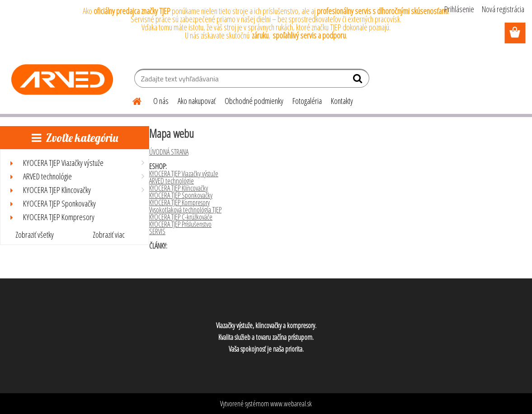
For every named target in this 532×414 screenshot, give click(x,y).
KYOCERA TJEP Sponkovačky (181, 195)
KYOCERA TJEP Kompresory (179, 202)
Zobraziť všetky (35, 235)
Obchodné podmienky (254, 101)
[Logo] (62, 80)
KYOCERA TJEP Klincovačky (179, 188)
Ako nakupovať (197, 101)
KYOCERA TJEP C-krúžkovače (181, 217)
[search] (359, 80)
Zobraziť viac (109, 235)
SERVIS (157, 231)
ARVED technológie (172, 181)
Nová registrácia (503, 9)
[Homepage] (132, 100)
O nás (161, 101)
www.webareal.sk (291, 404)
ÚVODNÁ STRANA (169, 152)
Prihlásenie (459, 9)
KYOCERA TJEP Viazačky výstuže (184, 174)
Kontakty (342, 101)
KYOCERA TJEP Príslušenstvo (180, 224)
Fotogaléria (307, 101)
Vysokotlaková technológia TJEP (185, 210)
